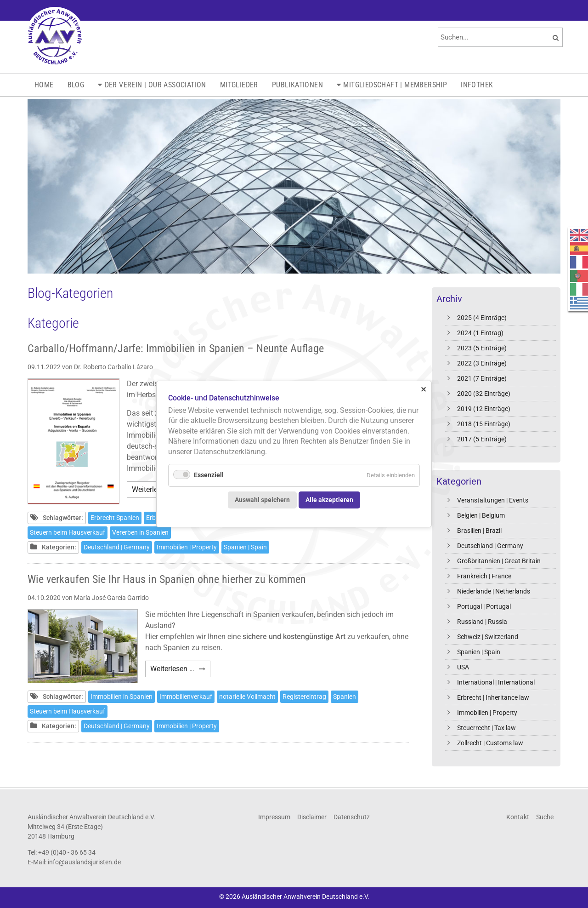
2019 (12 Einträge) (484, 409)
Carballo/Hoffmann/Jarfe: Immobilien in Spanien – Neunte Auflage (176, 348)
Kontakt (518, 817)
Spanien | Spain (479, 652)
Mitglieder (239, 85)
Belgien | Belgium (481, 515)
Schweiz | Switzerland (488, 637)
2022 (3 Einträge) (482, 363)
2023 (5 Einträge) (482, 348)
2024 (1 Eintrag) (480, 333)
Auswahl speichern (262, 500)
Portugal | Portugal (484, 606)
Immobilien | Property (487, 713)
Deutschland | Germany (490, 546)
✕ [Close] (423, 389)
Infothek (477, 85)
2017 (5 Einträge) (482, 439)
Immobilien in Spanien (122, 697)
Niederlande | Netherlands (494, 591)
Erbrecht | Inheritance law (493, 697)
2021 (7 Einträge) (482, 378)
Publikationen (297, 85)
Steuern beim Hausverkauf (68, 532)
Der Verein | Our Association (155, 85)
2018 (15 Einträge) (484, 424)
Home (44, 85)
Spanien (345, 697)
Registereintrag (304, 697)
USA (463, 667)
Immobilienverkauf (186, 697)
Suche (545, 817)
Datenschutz (352, 817)
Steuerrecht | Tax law (486, 728)
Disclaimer (312, 817)
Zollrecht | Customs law (490, 743)
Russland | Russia (482, 622)
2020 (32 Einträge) (484, 394)
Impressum (274, 817)
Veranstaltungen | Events (493, 500)
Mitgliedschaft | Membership (395, 85)
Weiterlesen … (180, 670)
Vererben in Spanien (140, 532)
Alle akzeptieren (329, 500)
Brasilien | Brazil (479, 531)
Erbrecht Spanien (115, 518)
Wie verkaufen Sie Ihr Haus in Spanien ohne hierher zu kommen (167, 579)
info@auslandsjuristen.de (84, 862)
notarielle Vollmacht (247, 697)
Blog (76, 85)
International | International (496, 682)
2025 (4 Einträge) (482, 318)
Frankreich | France (484, 576)
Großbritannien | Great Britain (499, 561)
